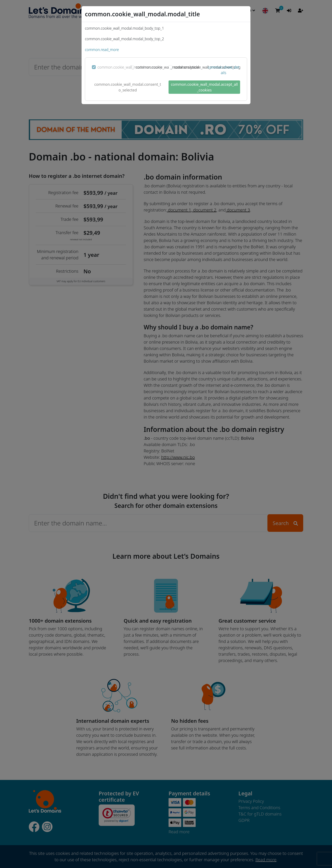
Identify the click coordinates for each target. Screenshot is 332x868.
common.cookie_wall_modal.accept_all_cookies (204, 87)
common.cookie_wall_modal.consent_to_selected (128, 87)
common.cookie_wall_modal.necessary (130, 67)
